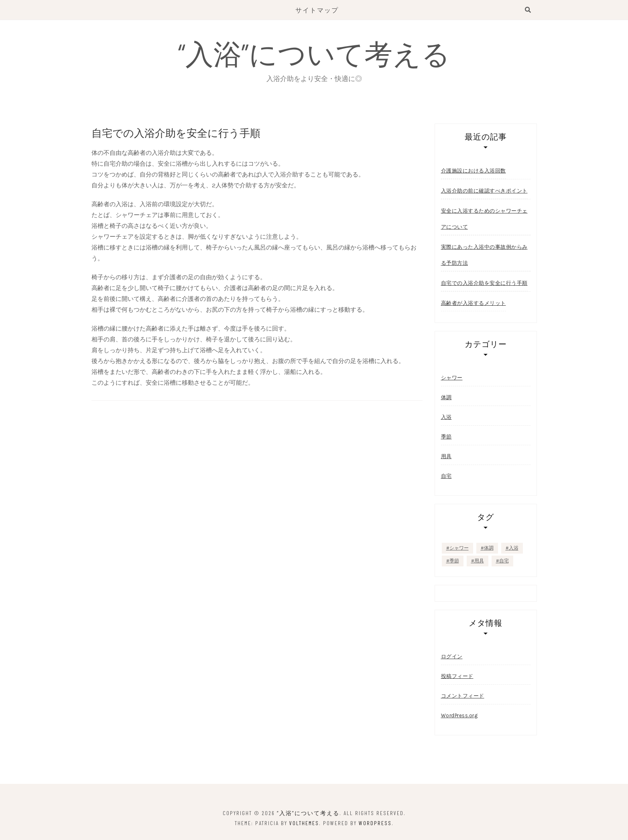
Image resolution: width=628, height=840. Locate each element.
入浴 (446, 417)
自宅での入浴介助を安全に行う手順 (484, 283)
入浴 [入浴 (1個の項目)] (514, 548)
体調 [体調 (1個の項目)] (489, 548)
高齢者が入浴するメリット (474, 303)
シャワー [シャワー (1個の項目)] (459, 548)
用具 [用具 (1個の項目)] (479, 561)
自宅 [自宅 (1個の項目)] (504, 561)
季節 (446, 437)
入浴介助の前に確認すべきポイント (484, 191)
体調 (446, 397)
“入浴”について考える (314, 53)
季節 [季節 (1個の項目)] (454, 561)
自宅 (446, 476)
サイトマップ (317, 10)
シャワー (452, 378)
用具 (446, 456)
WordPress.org (459, 715)
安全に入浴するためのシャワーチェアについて (484, 219)
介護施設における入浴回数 (474, 170)
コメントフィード (463, 696)
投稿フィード (457, 676)
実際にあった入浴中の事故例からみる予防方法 (484, 255)
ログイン (452, 656)
